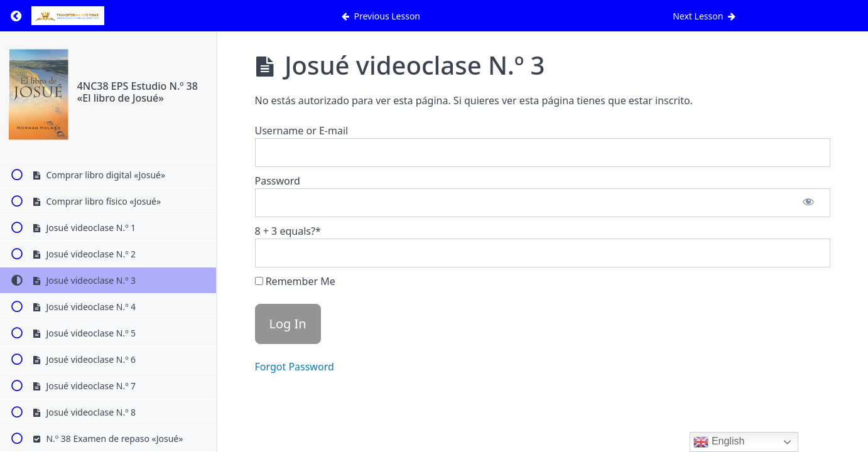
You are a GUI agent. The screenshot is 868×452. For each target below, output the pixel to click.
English (719, 442)
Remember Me (295, 281)
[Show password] (808, 203)
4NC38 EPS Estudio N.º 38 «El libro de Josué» (138, 92)
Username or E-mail (302, 131)
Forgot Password (295, 367)
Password (278, 181)
